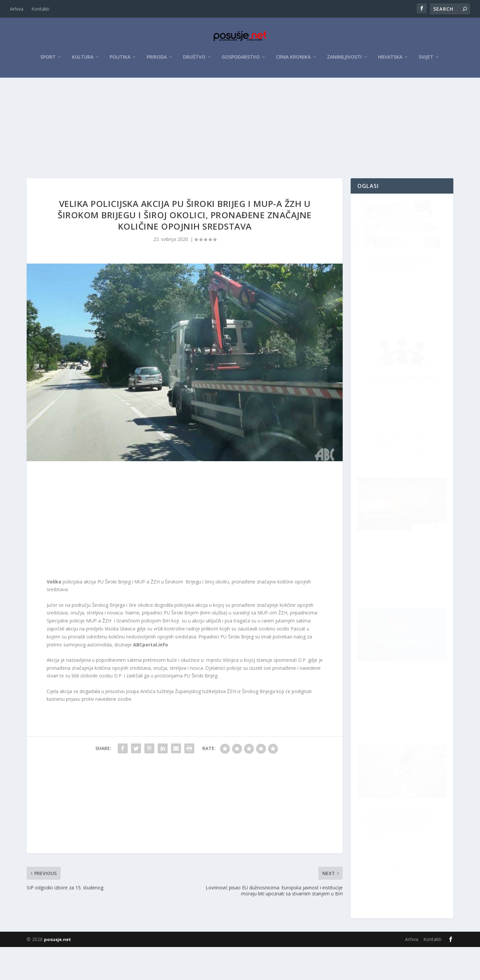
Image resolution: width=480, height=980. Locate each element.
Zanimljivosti (344, 60)
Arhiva (17, 9)
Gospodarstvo (241, 60)
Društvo (194, 60)
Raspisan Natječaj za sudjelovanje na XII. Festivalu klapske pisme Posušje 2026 (400, 723)
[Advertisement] (240, 131)
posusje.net (57, 972)
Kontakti (40, 9)
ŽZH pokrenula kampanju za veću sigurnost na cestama (398, 427)
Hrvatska (390, 60)
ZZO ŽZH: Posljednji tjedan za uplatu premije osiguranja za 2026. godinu (400, 288)
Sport (48, 60)
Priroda (157, 60)
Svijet (426, 60)
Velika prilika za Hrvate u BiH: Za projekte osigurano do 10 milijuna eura (403, 866)
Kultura (83, 60)
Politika (120, 60)
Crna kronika (293, 60)
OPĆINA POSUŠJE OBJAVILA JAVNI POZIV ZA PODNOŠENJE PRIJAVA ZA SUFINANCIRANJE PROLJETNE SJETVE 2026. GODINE (399, 569)
